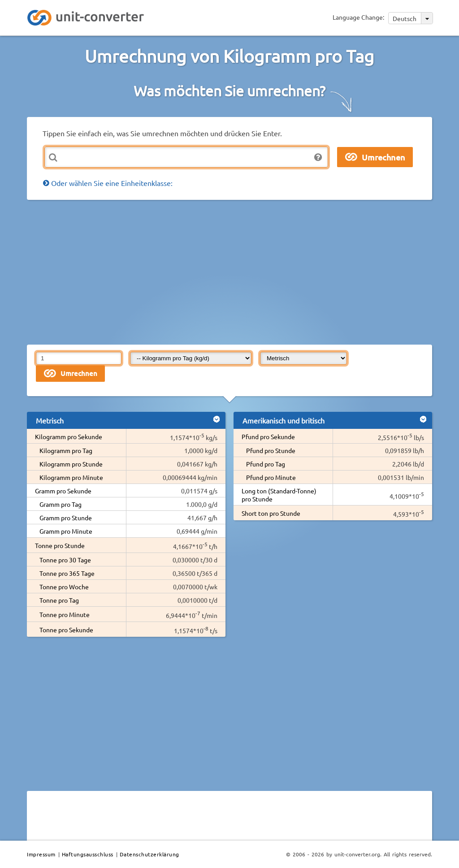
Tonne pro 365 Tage (67, 573)
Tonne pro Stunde (60, 545)
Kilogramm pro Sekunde (69, 436)
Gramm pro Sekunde (63, 491)
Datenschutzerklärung (149, 854)
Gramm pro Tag (61, 504)
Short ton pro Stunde (271, 513)
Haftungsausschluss (88, 854)
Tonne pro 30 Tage (65, 560)
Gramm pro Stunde (66, 518)
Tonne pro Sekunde (66, 630)
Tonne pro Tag (59, 600)
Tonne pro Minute (65, 614)
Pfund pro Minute (271, 477)
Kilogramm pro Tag (66, 450)
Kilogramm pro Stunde (71, 464)
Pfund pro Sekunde (268, 436)
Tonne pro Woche (64, 587)
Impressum (41, 854)
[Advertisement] (243, 272)
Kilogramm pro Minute (71, 477)
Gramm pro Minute (66, 531)
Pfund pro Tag (266, 464)
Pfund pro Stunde (271, 450)
